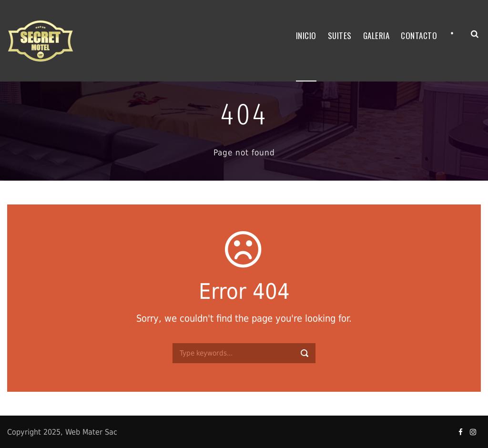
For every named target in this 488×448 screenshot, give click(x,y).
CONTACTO (419, 36)
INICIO (306, 36)
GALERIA (376, 36)
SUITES (340, 36)
